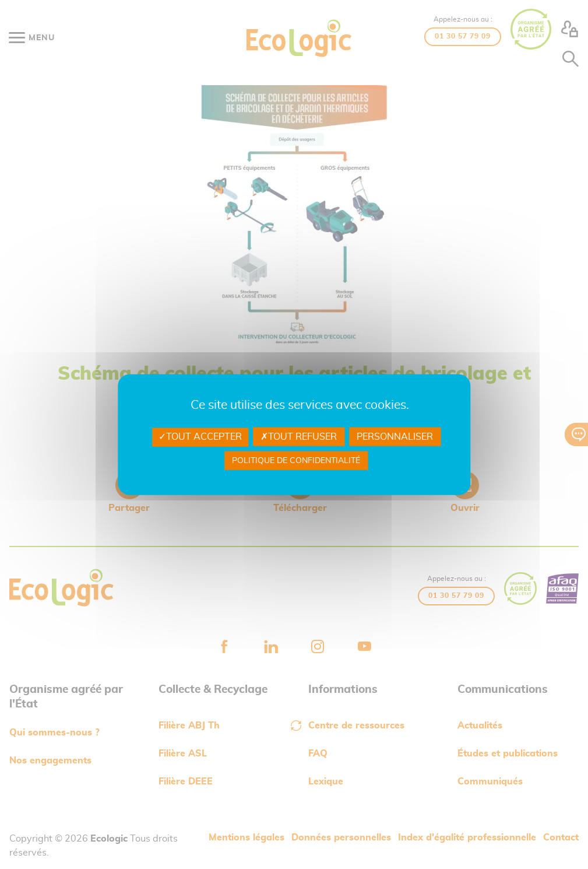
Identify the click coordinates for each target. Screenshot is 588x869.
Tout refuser (299, 437)
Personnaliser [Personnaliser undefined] (395, 437)
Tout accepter (200, 437)
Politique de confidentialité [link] (296, 460)
